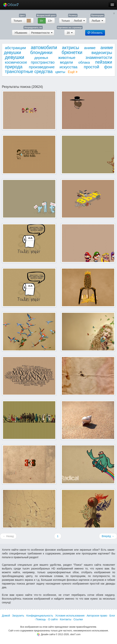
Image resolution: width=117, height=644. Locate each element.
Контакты (66, 619)
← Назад (8, 536)
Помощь (41, 619)
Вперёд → (108, 536)
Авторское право (97, 616)
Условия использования (70, 616)
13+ (50, 21)
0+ (42, 21)
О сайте (53, 619)
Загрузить (18, 616)
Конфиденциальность (40, 616)
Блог (112, 616)
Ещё (73, 72)
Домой (6, 616)
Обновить (95, 33)
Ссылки (78, 619)
